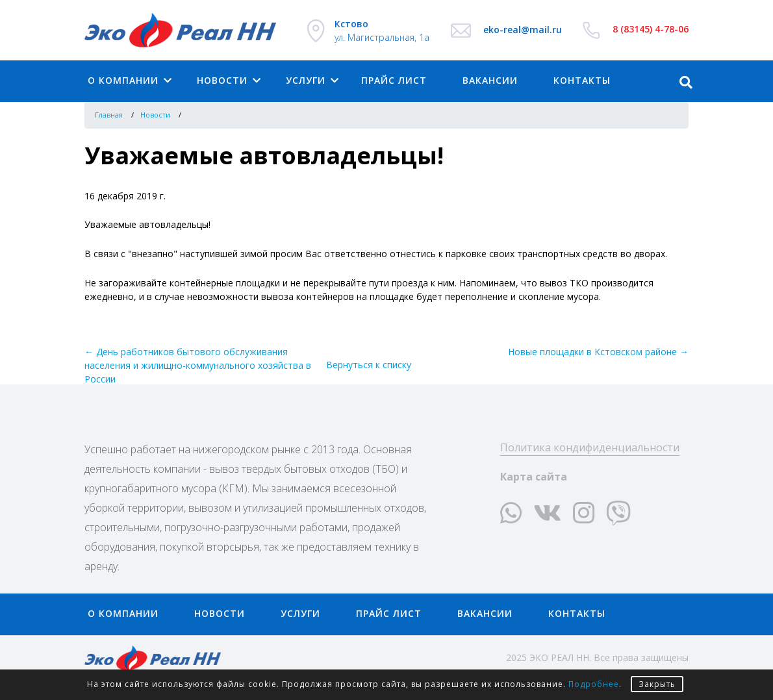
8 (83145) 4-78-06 (651, 29)
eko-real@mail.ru (523, 30)
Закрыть (657, 684)
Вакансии (490, 80)
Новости (222, 80)
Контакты (577, 613)
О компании (123, 80)
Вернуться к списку (369, 365)
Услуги (306, 80)
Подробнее (594, 684)
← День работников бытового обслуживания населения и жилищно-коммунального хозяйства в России (198, 365)
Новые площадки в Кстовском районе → (598, 352)
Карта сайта (534, 477)
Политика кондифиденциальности (590, 447)
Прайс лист (394, 80)
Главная (109, 115)
